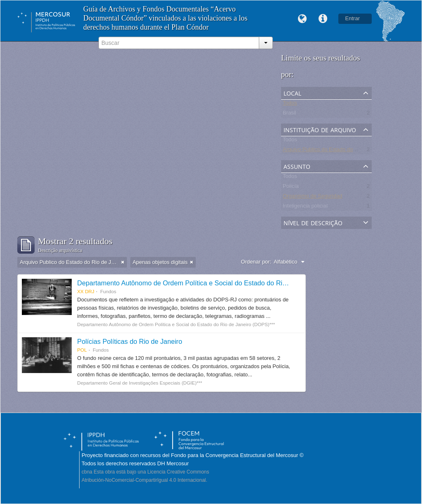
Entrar (353, 18)
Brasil (290, 114)
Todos (290, 104)
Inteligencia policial (305, 207)
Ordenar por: (256, 262)
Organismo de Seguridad (313, 197)
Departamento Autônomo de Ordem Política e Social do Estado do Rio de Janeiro (198, 283)
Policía (291, 188)
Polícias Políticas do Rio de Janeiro (130, 341)
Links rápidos (323, 19)
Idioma (302, 19)
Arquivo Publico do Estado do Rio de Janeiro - (338, 151)
